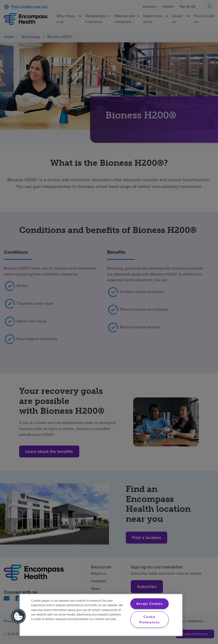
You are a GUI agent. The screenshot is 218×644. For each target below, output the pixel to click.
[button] (18, 616)
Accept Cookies (150, 604)
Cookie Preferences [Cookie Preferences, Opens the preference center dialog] (150, 619)
